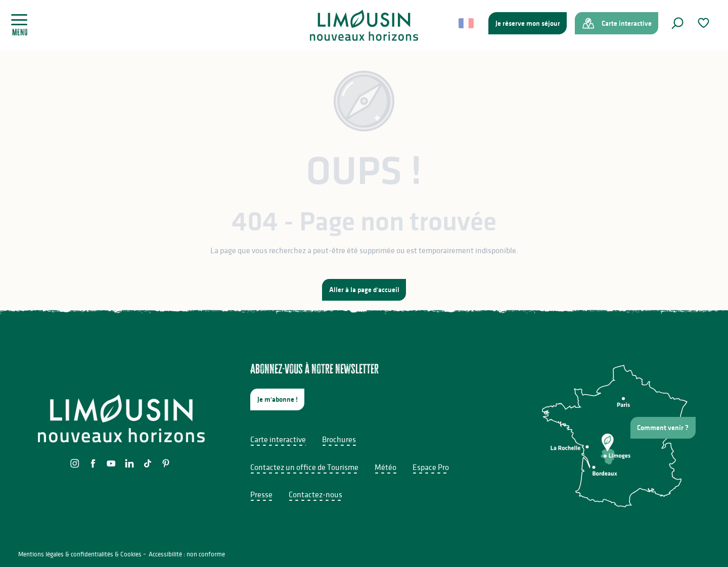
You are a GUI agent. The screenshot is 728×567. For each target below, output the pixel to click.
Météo (385, 467)
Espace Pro (431, 467)
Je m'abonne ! (278, 399)
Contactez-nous (315, 494)
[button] (677, 23)
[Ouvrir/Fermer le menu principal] (23, 25)
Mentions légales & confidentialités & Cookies (80, 554)
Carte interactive (278, 439)
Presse (261, 494)
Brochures (339, 439)
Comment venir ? (663, 428)
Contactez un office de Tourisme (304, 467)
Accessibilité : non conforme (187, 554)
